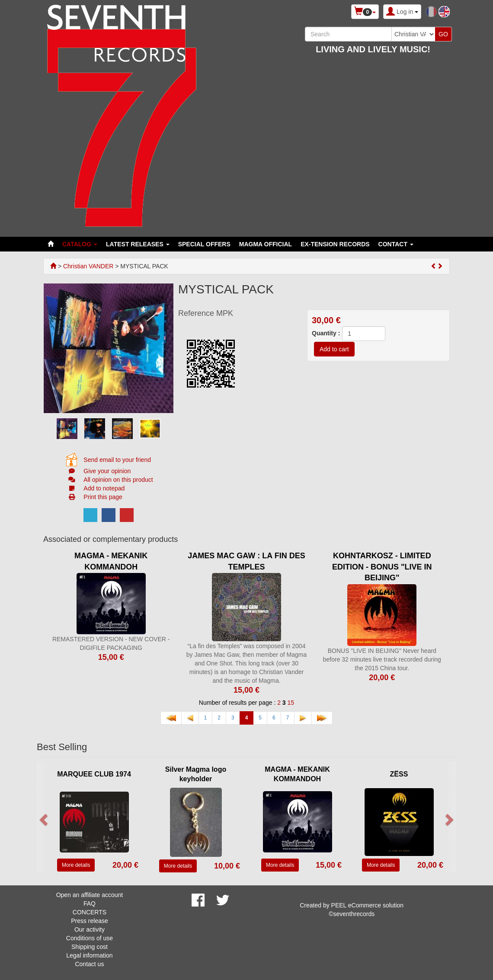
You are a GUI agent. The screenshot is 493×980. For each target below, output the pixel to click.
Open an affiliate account (90, 895)
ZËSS (399, 774)
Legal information (89, 955)
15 (291, 703)
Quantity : (326, 333)
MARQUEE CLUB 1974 (94, 774)
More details (76, 865)
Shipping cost (90, 947)
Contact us (89, 964)
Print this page (103, 497)
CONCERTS (90, 912)
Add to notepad (104, 488)
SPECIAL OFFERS (204, 244)
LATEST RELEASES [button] (138, 244)
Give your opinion (107, 471)
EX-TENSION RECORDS (335, 244)
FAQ (90, 904)
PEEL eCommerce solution (368, 905)
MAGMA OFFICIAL (266, 244)
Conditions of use (90, 938)
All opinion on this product (118, 480)
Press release (90, 921)
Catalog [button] (80, 244)
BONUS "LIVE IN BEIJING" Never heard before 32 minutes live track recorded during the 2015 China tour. (382, 659)
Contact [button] (396, 244)
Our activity (90, 929)
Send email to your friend (117, 460)
